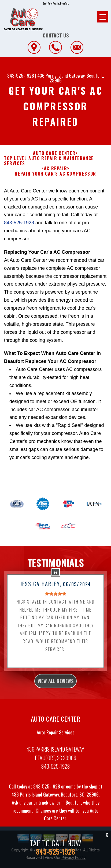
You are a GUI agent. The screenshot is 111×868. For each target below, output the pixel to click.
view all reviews (56, 702)
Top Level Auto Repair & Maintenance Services (49, 161)
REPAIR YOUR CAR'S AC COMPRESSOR (56, 174)
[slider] (56, 615)
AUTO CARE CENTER (54, 153)
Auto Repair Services (56, 753)
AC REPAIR (56, 168)
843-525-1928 (21, 75)
